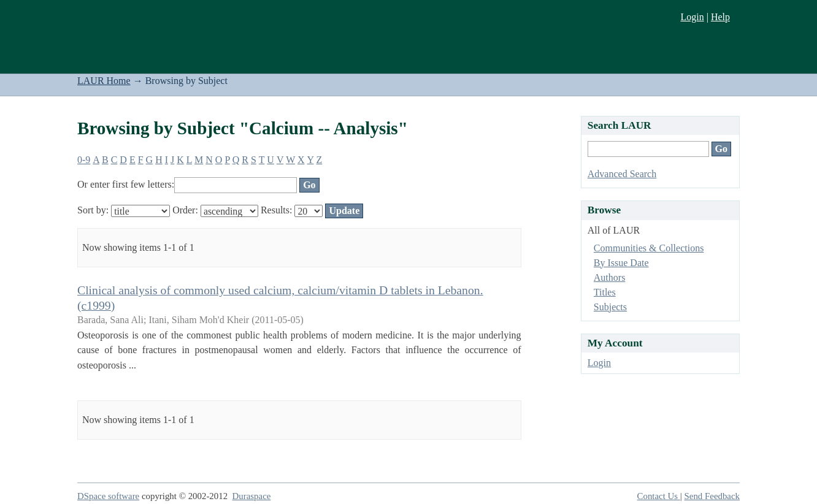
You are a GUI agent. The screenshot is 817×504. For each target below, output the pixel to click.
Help (720, 17)
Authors (610, 277)
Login (692, 17)
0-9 (84, 160)
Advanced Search (622, 174)
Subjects (610, 307)
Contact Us (659, 496)
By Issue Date (621, 263)
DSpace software (108, 496)
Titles (605, 292)
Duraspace (252, 496)
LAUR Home (104, 81)
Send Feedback (712, 496)
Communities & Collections (649, 248)
